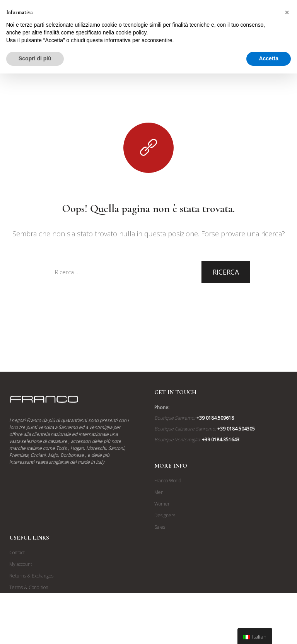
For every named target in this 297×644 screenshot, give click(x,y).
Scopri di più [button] (35, 58)
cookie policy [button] (131, 32)
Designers (165, 515)
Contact (17, 553)
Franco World (168, 481)
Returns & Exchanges (31, 576)
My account (21, 564)
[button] (287, 12)
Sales (160, 527)
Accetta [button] (269, 58)
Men (159, 492)
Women (162, 504)
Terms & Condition (29, 587)
